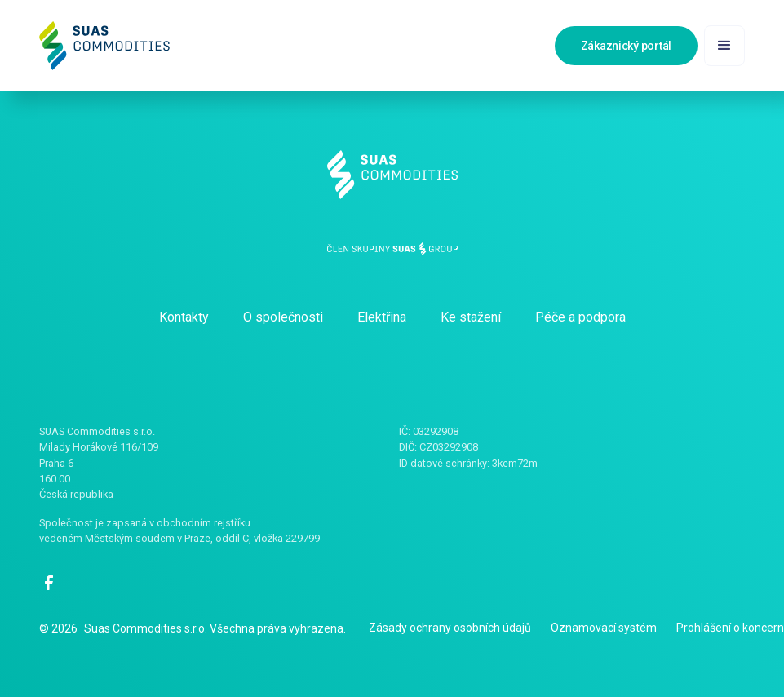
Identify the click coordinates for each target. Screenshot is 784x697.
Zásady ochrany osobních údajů (450, 628)
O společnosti (283, 317)
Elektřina (382, 317)
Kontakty (184, 317)
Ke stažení (471, 317)
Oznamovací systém (604, 628)
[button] (724, 46)
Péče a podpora (580, 317)
